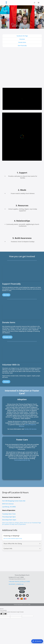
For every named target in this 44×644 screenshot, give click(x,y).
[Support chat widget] (35, 641)
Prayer (22, 592)
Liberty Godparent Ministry (28, 425)
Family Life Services (31, 429)
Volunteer (6, 382)
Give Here (6, 295)
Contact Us (22, 588)
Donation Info (7, 337)
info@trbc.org (20, 584)
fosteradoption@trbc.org (22, 460)
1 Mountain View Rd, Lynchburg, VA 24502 (19, 582)
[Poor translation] (5, 614)
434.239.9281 (12, 584)
